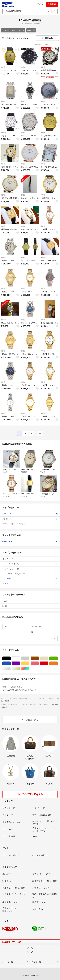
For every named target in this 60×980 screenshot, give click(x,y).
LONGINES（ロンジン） (13, 30)
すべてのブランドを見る (30, 794)
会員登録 (52, 4)
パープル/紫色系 (20, 663)
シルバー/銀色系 (11, 668)
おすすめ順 (22, 38)
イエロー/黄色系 (29, 663)
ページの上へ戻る (30, 720)
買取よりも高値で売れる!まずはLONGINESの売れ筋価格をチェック (30, 688)
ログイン (39, 4)
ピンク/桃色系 (39, 663)
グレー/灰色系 (29, 658)
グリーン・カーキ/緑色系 (58, 658)
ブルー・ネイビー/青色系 (11, 663)
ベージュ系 (48, 658)
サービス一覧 (7, 962)
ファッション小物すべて (32, 574)
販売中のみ (8, 38)
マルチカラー (29, 668)
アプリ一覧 (36, 962)
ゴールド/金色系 (20, 668)
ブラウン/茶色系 (39, 658)
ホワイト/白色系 (20, 658)
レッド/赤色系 (48, 663)
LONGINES (30, 541)
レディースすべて (31, 564)
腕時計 (31, 30)
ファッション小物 (31, 569)
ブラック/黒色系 (11, 658)
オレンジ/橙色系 (58, 663)
